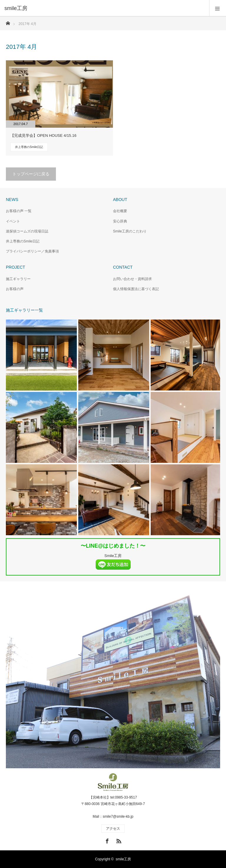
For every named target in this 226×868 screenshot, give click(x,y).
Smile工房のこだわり (130, 231)
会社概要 (120, 211)
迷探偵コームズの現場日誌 (27, 231)
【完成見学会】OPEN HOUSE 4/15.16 (43, 135)
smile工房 (123, 859)
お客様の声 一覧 (19, 211)
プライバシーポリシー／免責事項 (32, 251)
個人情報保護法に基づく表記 (136, 289)
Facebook (107, 840)
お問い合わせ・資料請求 (132, 279)
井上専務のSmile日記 (29, 147)
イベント (13, 221)
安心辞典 (120, 221)
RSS (118, 840)
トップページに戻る (31, 174)
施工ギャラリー (18, 279)
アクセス (113, 829)
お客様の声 (15, 289)
